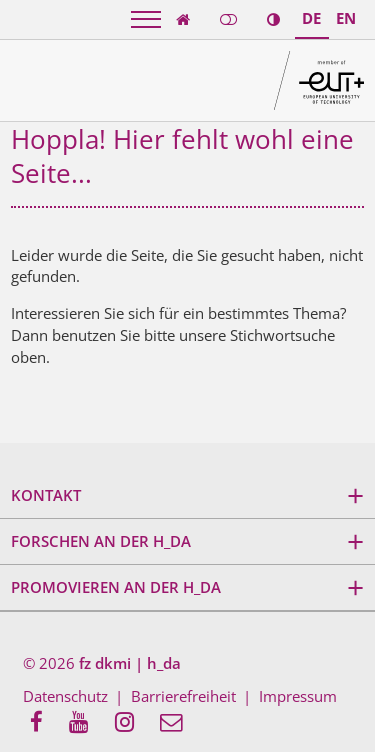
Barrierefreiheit (183, 696)
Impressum (298, 696)
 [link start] (183, 19)
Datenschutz (65, 696)
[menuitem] (42, 723)
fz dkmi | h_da (130, 663)
